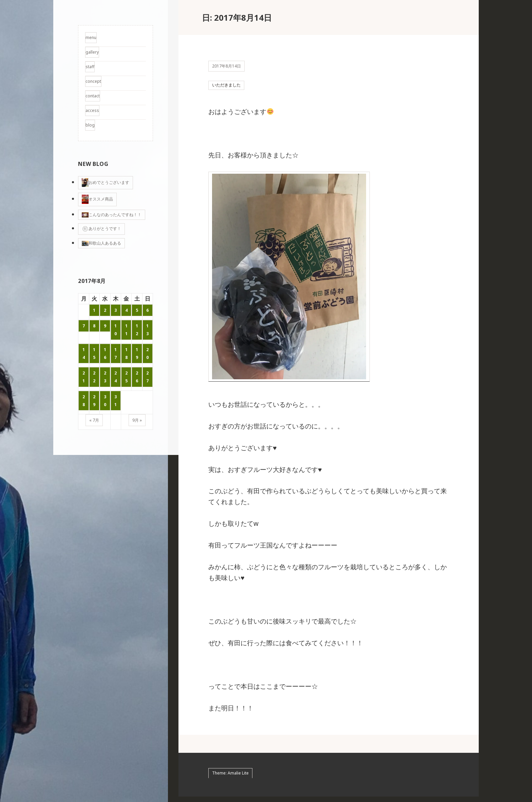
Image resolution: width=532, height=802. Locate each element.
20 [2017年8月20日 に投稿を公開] (147, 354)
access (92, 110)
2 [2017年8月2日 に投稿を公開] (105, 310)
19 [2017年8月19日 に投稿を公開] (137, 354)
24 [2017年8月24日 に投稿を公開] (116, 377)
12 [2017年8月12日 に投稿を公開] (137, 330)
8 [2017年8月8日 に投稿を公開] (94, 326)
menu (91, 37)
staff (90, 67)
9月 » (137, 420)
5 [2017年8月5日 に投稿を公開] (137, 310)
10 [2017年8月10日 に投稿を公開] (116, 330)
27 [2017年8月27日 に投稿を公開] (147, 377)
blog (90, 125)
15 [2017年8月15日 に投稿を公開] (94, 354)
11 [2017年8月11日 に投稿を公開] (126, 330)
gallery (92, 52)
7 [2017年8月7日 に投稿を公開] (84, 326)
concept (93, 81)
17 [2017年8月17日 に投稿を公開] (116, 354)
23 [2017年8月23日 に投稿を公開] (105, 377)
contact (93, 96)
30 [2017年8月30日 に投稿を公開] (105, 401)
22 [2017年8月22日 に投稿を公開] (94, 377)
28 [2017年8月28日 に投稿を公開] (84, 401)
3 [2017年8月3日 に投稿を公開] (116, 310)
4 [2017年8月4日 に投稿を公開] (126, 310)
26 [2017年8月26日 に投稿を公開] (137, 377)
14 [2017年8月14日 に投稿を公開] (84, 354)
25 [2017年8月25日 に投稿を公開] (126, 377)
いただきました (226, 88)
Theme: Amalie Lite (230, 778)
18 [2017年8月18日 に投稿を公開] (126, 354)
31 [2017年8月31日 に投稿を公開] (116, 401)
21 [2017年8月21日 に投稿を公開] (84, 377)
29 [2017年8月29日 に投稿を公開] (94, 401)
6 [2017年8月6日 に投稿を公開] (147, 310)
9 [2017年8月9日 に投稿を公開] (105, 326)
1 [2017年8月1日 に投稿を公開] (94, 310)
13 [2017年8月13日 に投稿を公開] (147, 330)
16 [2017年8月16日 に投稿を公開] (105, 354)
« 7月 (94, 420)
